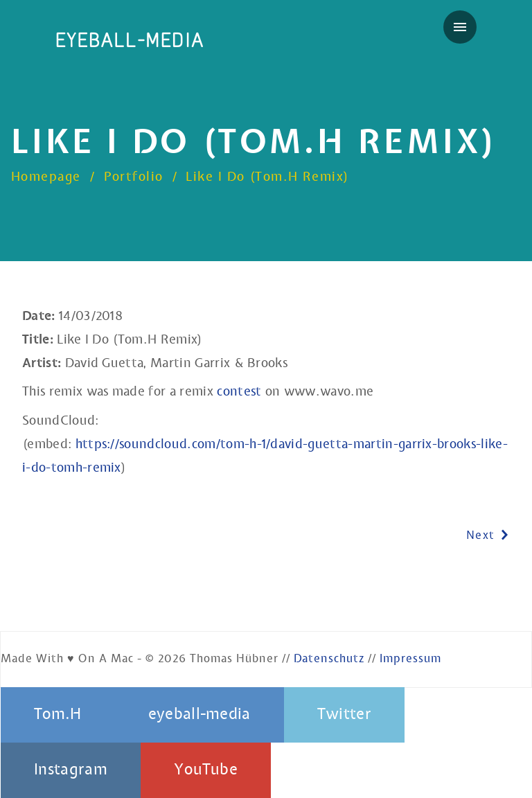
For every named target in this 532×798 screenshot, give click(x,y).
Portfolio (134, 177)
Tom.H (58, 715)
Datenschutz (329, 659)
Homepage (46, 177)
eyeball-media (130, 41)
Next (488, 536)
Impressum (410, 659)
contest (239, 392)
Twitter (344, 715)
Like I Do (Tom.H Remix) (267, 177)
